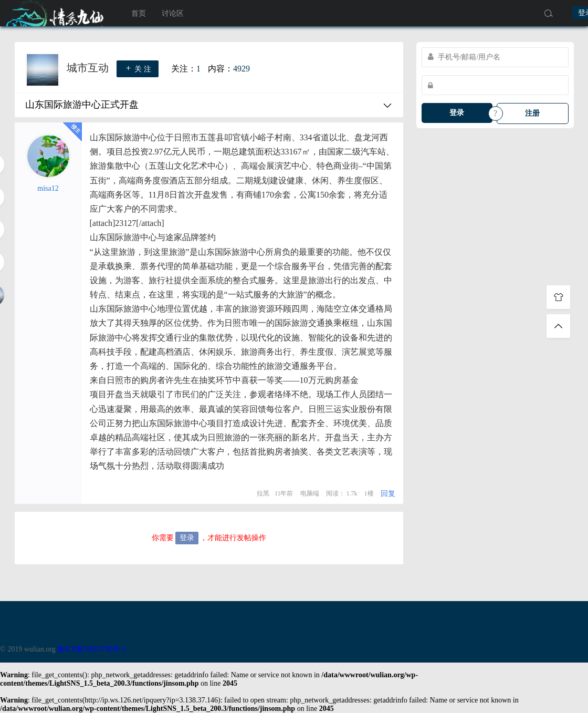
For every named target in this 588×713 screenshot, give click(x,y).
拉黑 (263, 493)
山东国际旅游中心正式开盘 (82, 105)
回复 (388, 494)
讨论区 (173, 13)
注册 (532, 113)
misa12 (48, 188)
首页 (139, 13)
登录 (457, 113)
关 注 (138, 69)
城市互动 (89, 68)
